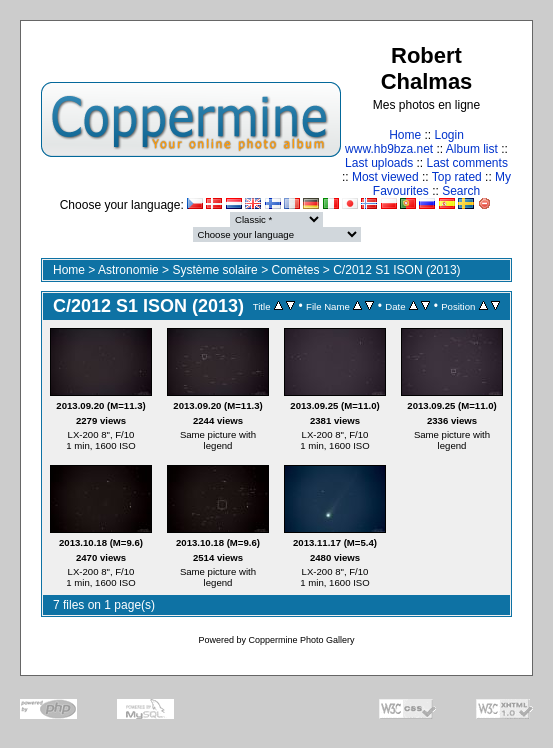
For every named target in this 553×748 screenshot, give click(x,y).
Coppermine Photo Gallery (301, 640)
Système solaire (214, 270)
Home (405, 135)
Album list (472, 149)
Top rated (457, 177)
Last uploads (379, 163)
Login (448, 135)
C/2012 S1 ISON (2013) (396, 270)
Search (461, 191)
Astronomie (128, 270)
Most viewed (385, 177)
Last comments (467, 163)
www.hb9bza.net (389, 149)
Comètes (295, 270)
